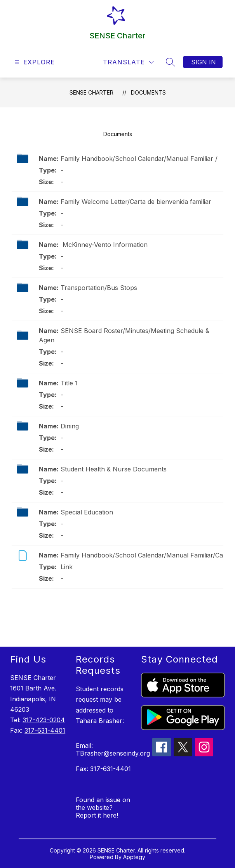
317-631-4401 (45, 730)
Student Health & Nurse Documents (114, 469)
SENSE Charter (91, 92)
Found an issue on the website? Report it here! (103, 808)
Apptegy (134, 857)
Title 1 (69, 383)
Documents (148, 92)
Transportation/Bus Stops (99, 288)
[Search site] (171, 62)
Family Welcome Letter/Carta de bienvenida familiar (136, 202)
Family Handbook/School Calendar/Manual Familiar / (139, 159)
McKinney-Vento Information (104, 245)
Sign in (204, 62)
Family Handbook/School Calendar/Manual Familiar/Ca (142, 555)
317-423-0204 (44, 720)
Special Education (87, 512)
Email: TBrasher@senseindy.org (113, 749)
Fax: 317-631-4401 (103, 769)
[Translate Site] (128, 62)
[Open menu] (34, 62)
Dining (70, 426)
